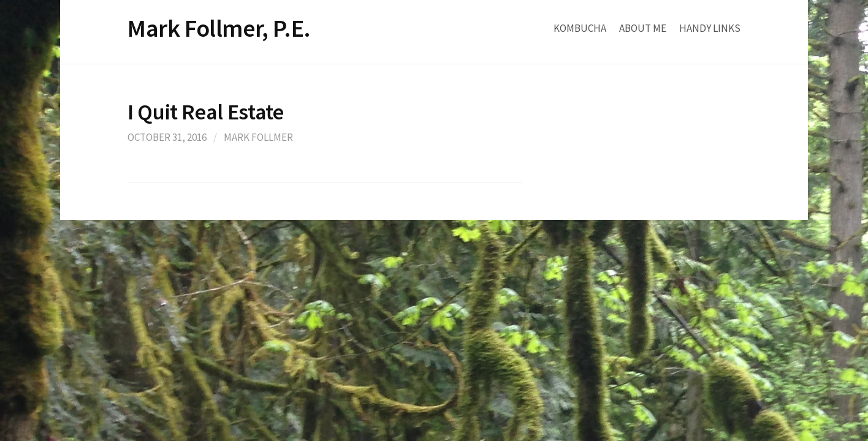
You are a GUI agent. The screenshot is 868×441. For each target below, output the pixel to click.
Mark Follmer (258, 137)
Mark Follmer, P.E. (219, 28)
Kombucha (580, 28)
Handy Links (710, 28)
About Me (643, 28)
